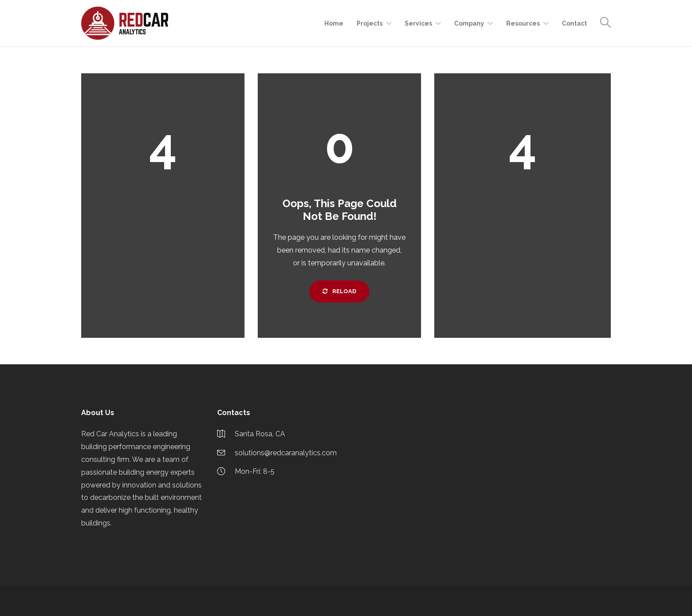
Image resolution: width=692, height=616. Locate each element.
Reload (339, 291)
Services (418, 23)
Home (334, 23)
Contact (574, 23)
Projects (370, 23)
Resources (523, 23)
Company (469, 23)
